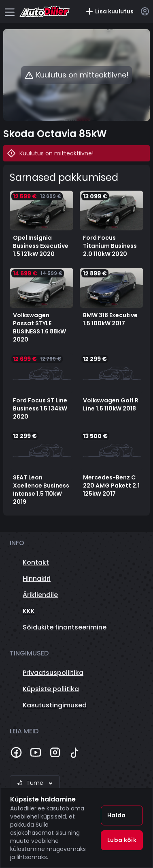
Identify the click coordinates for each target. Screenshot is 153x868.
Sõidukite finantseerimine (65, 627)
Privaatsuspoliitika (53, 673)
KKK (29, 611)
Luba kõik (122, 840)
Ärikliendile (40, 595)
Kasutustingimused (55, 705)
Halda (117, 815)
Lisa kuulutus (109, 11)
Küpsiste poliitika (51, 689)
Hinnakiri (37, 579)
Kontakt (36, 562)
